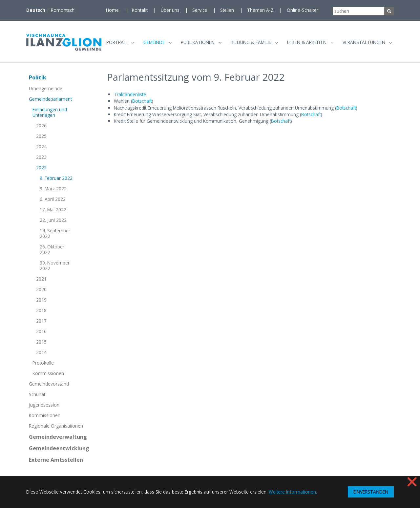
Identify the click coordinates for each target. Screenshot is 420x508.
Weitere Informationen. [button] (293, 492)
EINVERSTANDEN (371, 492)
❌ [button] (412, 482)
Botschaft (142, 103)
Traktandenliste (130, 97)
